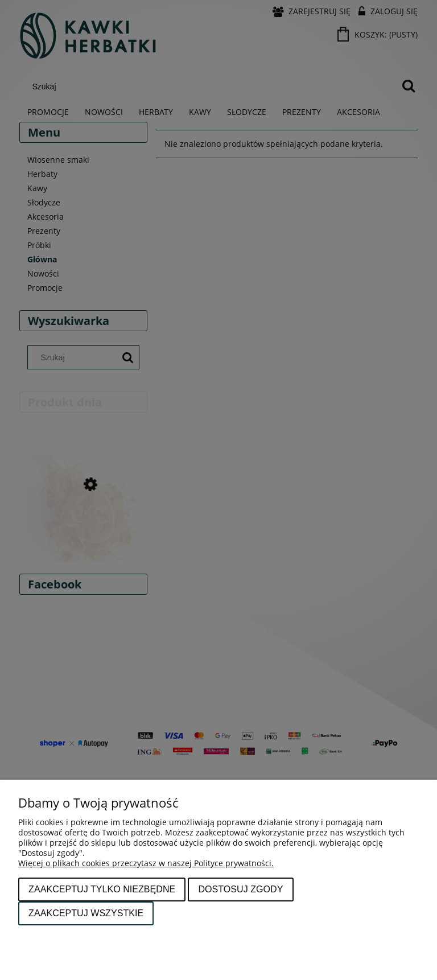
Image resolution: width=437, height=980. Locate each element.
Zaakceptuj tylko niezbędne (102, 889)
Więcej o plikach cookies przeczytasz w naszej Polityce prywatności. (146, 863)
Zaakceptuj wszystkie (86, 913)
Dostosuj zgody (240, 889)
